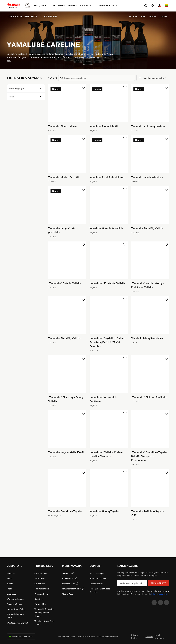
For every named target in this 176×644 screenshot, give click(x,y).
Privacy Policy (134, 636)
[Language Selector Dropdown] (166, 6)
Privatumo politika (160, 594)
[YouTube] (154, 603)
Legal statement (160, 636)
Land (143, 16)
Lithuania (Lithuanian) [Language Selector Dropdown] (21, 636)
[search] (146, 6)
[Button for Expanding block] (26, 88)
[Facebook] (160, 603)
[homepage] (14, 6)
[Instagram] (167, 603)
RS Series (133, 16)
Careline (164, 16)
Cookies (149, 636)
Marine (153, 16)
